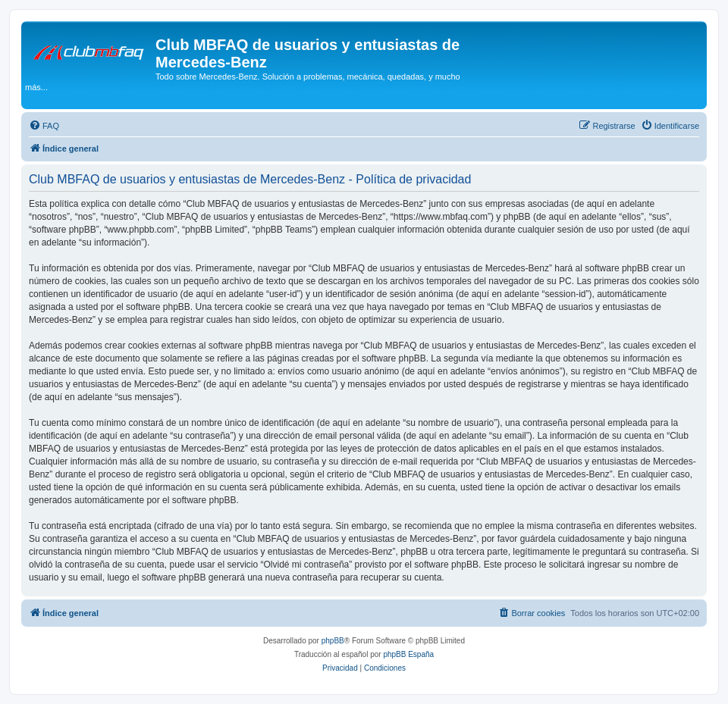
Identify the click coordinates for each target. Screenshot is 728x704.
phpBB (333, 641)
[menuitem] (44, 126)
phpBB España (408, 654)
